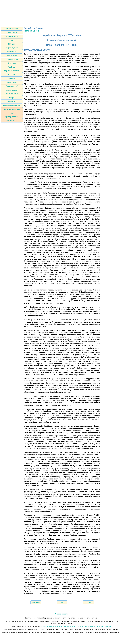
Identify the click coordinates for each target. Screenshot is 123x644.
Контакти (12, 101)
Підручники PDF (12, 86)
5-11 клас (12, 75)
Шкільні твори (12, 33)
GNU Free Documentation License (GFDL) (98, 626)
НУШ (12, 113)
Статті (12, 40)
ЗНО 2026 (12, 44)
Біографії (12, 78)
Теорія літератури (12, 59)
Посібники (12, 67)
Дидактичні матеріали (12, 71)
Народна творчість (12, 90)
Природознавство (12, 117)
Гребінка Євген (31, 31)
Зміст (62, 602)
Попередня (36, 602)
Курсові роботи (61, 614)
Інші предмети (12, 121)
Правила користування (12, 105)
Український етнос (12, 94)
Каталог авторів (12, 29)
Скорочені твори (12, 36)
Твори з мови (12, 82)
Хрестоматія (12, 52)
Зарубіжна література (12, 109)
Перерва (12, 98)
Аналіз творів (12, 55)
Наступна (88, 602)
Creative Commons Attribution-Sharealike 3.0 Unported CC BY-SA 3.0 (62, 626)
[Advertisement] (61, 13)
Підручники (12, 63)
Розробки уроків (12, 48)
